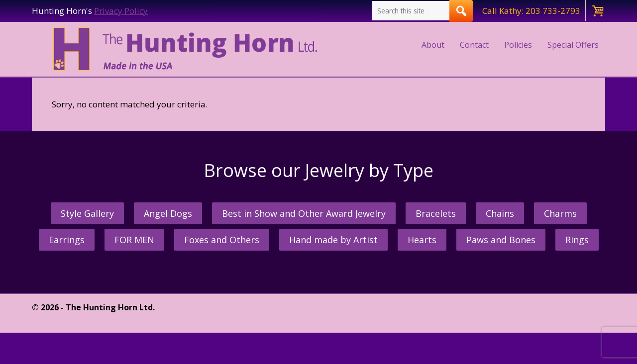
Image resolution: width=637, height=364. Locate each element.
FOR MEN (134, 240)
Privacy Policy (121, 11)
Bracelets (436, 213)
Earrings (67, 240)
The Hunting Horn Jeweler (187, 49)
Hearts (422, 240)
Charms (560, 213)
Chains (500, 213)
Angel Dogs (168, 213)
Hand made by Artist (333, 240)
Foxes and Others (222, 240)
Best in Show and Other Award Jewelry (304, 213)
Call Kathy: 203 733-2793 (531, 11)
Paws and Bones (501, 240)
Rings (577, 240)
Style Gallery (87, 213)
